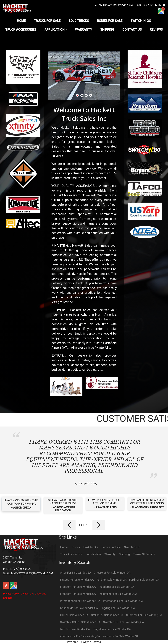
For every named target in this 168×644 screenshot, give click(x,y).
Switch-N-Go (132, 547)
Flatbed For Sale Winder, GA (77, 580)
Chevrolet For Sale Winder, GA (112, 573)
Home (64, 547)
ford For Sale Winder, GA (75, 629)
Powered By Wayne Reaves (84, 642)
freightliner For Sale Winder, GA (112, 629)
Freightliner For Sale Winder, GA (118, 594)
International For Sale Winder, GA (80, 601)
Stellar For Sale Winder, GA (107, 615)
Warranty (110, 554)
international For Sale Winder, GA (80, 636)
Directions (40, 594)
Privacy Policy (11, 594)
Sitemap (8, 598)
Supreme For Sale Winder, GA (144, 615)
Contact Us (27, 594)
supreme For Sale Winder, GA (121, 636)
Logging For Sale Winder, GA (118, 608)
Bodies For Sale (111, 547)
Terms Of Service (144, 554)
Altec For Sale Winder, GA (76, 573)
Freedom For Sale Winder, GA (78, 587)
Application (94, 554)
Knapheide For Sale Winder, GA (79, 608)
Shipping (124, 554)
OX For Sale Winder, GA (74, 615)
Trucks (76, 547)
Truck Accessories (72, 554)
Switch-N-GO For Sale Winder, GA (123, 622)
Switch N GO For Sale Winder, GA (80, 622)
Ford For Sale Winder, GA (112, 580)
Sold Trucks (91, 547)
